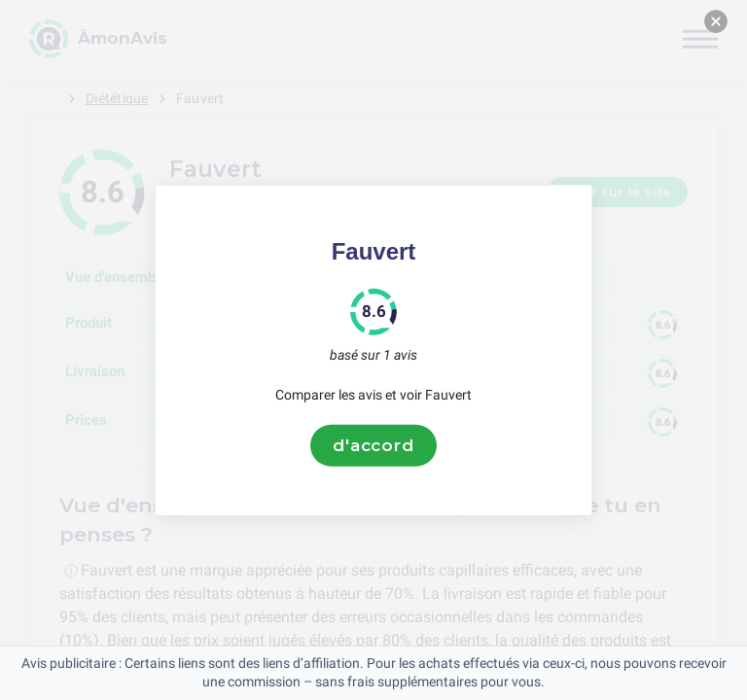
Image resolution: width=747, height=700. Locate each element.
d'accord (373, 445)
